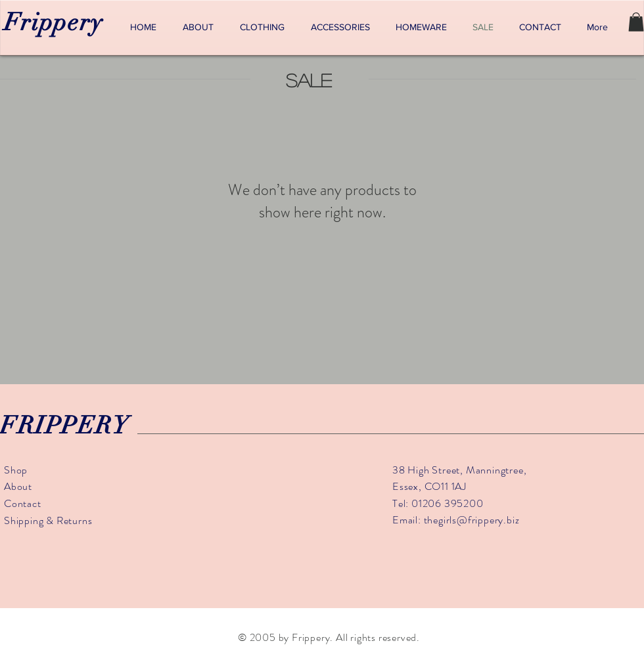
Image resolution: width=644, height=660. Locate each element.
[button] (636, 22)
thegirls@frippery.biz (472, 520)
